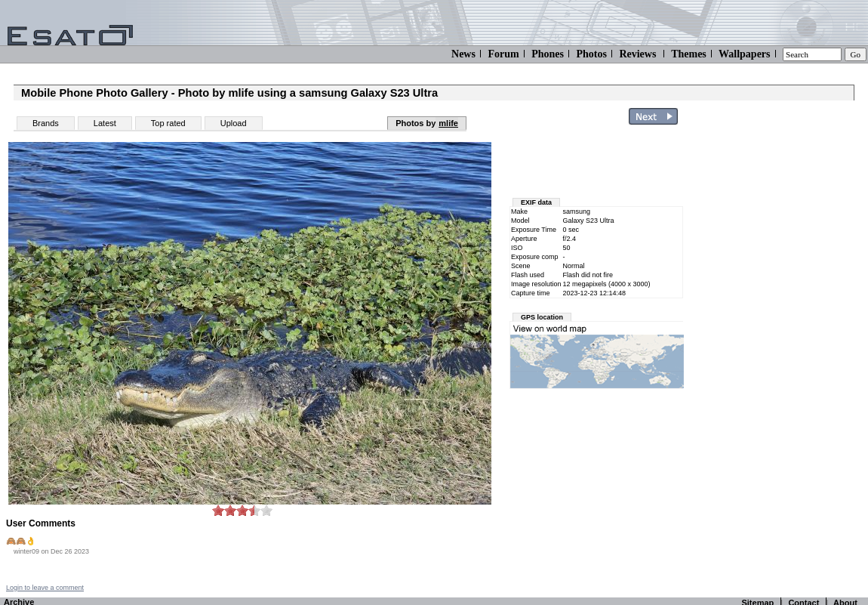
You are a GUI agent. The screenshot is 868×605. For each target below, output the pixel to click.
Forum (503, 54)
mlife (448, 123)
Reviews (637, 54)
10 (266, 510)
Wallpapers (744, 54)
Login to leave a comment (45, 588)
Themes (689, 54)
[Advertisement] (779, 357)
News (463, 54)
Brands (46, 123)
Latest (105, 123)
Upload (234, 123)
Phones (548, 54)
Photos (591, 54)
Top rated (168, 123)
